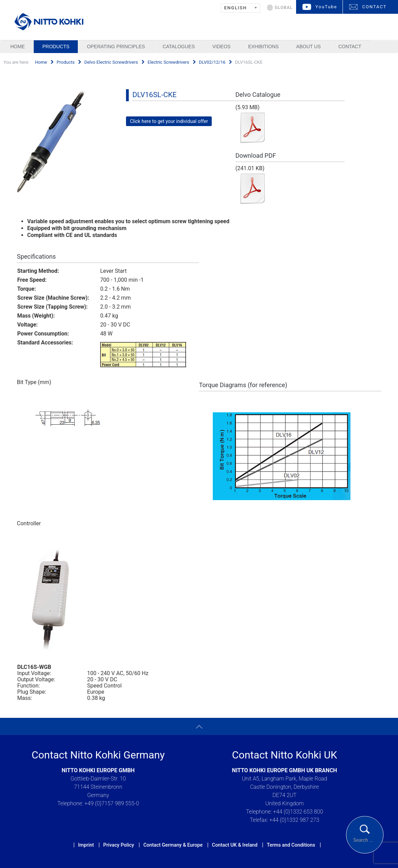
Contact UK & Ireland (235, 845)
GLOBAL (284, 8)
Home (18, 46)
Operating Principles (116, 46)
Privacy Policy (119, 845)
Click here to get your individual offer (169, 121)
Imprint (86, 845)
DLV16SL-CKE (154, 95)
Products (56, 46)
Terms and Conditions (291, 845)
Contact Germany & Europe (173, 845)
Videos (222, 46)
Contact (350, 46)
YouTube (326, 7)
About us (308, 46)
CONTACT (374, 7)
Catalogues (179, 46)
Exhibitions (264, 46)
